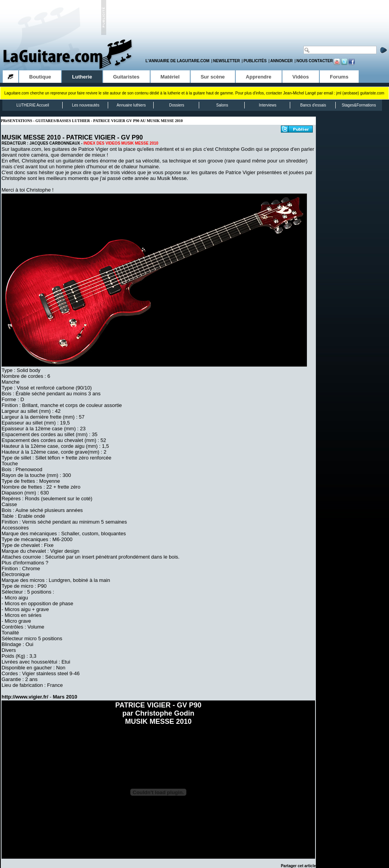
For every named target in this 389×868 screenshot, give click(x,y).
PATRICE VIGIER (91, 137)
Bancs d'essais (313, 105)
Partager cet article (298, 866)
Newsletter (227, 61)
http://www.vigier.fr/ (25, 697)
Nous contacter (315, 61)
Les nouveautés (86, 105)
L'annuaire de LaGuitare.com (177, 61)
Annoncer (282, 61)
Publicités (255, 61)
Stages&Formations (359, 105)
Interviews (268, 105)
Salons (222, 105)
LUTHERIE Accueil (33, 105)
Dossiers (177, 105)
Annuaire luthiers (131, 105)
